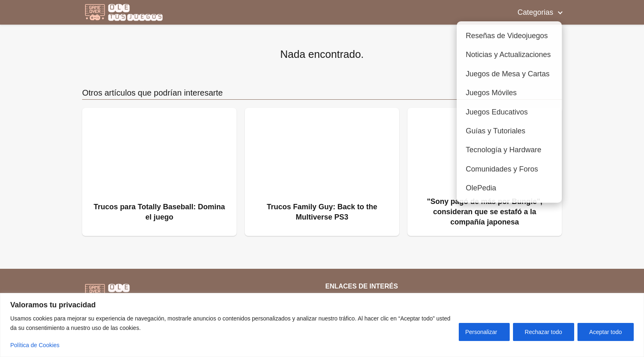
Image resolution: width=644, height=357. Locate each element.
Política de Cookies (35, 345)
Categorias (535, 12)
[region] (322, 325)
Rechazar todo (544, 332)
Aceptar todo (606, 332)
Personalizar (481, 332)
